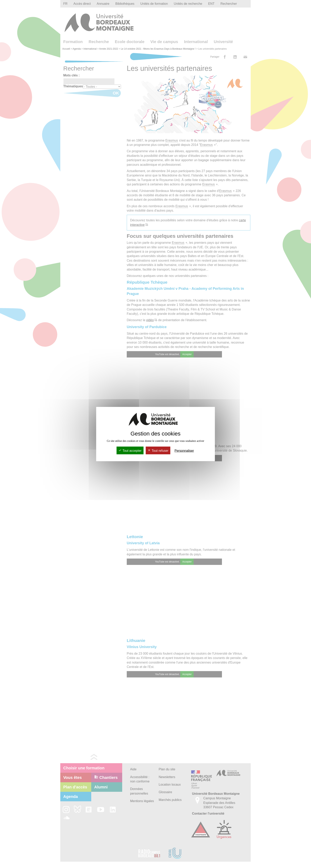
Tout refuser (158, 451)
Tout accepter (130, 451)
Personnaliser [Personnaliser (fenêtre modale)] (184, 451)
